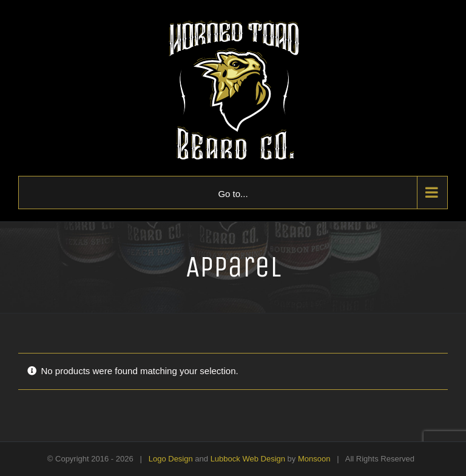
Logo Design (171, 459)
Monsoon (314, 459)
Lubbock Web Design (248, 459)
